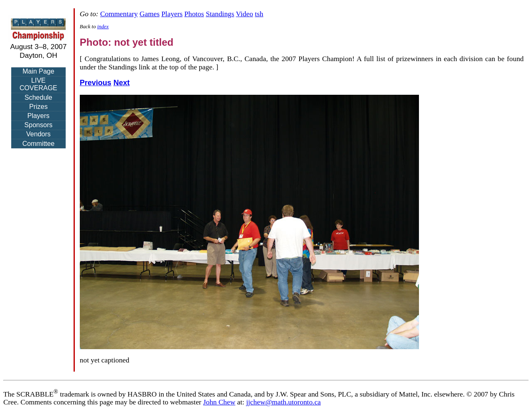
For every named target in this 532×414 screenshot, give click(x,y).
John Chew (219, 402)
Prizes (38, 107)
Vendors (38, 134)
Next (122, 83)
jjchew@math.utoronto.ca (283, 402)
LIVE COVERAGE (38, 84)
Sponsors (39, 125)
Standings (220, 14)
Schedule (38, 97)
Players (38, 116)
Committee (38, 144)
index (103, 27)
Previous (96, 83)
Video (245, 14)
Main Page (38, 71)
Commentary (119, 14)
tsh (259, 14)
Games (150, 14)
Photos (194, 14)
